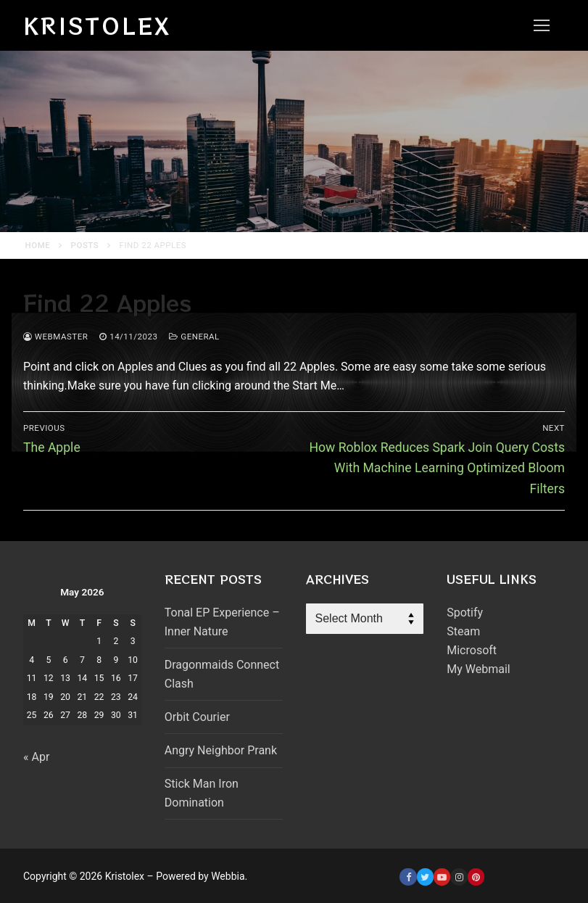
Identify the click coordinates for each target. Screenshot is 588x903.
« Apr (36, 757)
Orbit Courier (197, 717)
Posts (85, 245)
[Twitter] (425, 877)
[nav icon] (542, 25)
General (194, 337)
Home (38, 245)
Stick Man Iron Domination (202, 793)
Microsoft (472, 650)
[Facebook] (408, 877)
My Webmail (478, 669)
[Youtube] (442, 877)
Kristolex (97, 25)
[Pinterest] (476, 877)
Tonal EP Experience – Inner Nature (222, 622)
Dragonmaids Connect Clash (222, 674)
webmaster (55, 337)
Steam (463, 631)
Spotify (465, 613)
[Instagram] (459, 877)
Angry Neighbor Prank (221, 750)
